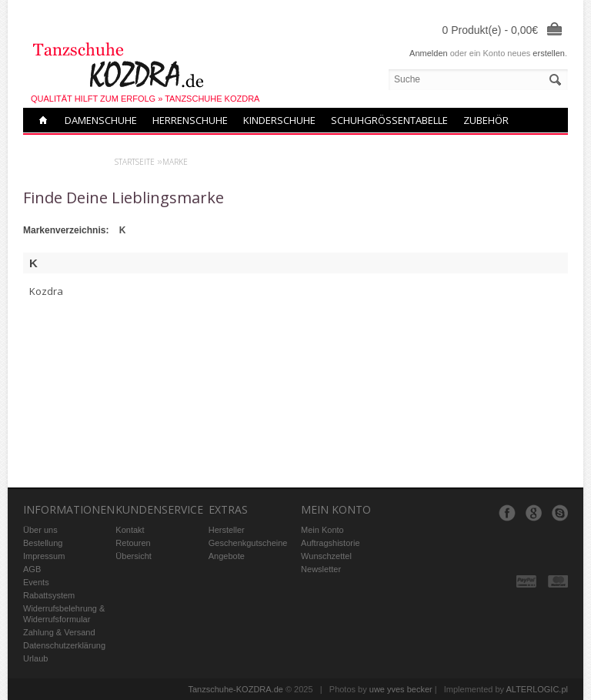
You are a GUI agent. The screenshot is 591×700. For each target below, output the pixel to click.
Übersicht (133, 556)
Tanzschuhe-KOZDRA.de (235, 689)
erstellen (549, 53)
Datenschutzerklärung (64, 645)
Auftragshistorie (330, 543)
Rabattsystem (49, 595)
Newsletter (321, 569)
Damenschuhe (101, 120)
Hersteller (227, 530)
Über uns (40, 530)
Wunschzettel (326, 556)
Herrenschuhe (190, 120)
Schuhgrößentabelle (389, 120)
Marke (175, 162)
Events (36, 582)
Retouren (133, 543)
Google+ (533, 513)
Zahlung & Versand (59, 632)
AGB (32, 569)
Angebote (227, 556)
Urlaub (35, 658)
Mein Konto (322, 530)
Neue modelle (72, 145)
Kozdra (46, 291)
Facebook (507, 513)
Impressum (44, 556)
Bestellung (43, 543)
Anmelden (429, 53)
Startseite (135, 162)
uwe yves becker (401, 689)
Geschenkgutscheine (248, 543)
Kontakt (130, 530)
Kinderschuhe (279, 120)
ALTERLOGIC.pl (538, 689)
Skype (559, 513)
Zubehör (486, 120)
